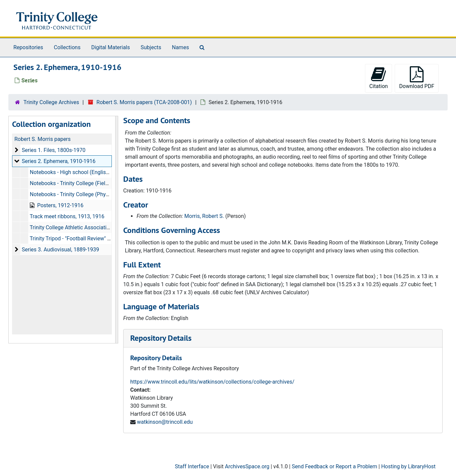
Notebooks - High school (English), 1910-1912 (84, 172)
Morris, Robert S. (204, 216)
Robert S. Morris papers (43, 139)
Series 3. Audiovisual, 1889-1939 (60, 250)
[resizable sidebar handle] (117, 230)
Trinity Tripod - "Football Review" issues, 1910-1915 (90, 239)
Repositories (28, 47)
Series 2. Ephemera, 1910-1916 (59, 161)
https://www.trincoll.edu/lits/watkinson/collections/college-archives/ (212, 382)
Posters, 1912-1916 (60, 205)
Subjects (151, 47)
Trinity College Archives (51, 102)
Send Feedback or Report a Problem (334, 466)
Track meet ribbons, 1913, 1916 (67, 216)
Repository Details (161, 338)
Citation (378, 78)
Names (181, 47)
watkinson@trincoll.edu (165, 422)
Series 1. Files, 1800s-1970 (54, 150)
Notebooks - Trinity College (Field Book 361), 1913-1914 (96, 183)
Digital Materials (110, 47)
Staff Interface (192, 466)
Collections (67, 47)
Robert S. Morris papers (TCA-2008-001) (144, 102)
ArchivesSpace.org (247, 466)
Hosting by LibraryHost (408, 466)
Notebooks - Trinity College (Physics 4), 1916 (83, 194)
